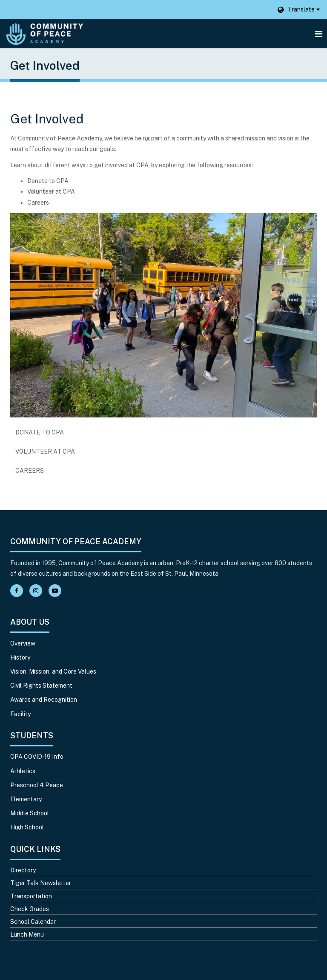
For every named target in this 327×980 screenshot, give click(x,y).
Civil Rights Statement (41, 686)
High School (27, 827)
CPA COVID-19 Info (37, 757)
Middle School (30, 813)
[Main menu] (318, 34)
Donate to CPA (40, 432)
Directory (23, 870)
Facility (20, 714)
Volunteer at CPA (45, 451)
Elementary (26, 799)
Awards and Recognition (44, 700)
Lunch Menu (27, 934)
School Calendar (33, 922)
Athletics (23, 771)
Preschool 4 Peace (37, 785)
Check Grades (30, 909)
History (20, 657)
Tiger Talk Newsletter (41, 883)
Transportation (31, 896)
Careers (43, 473)
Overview (23, 643)
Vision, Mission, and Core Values (53, 671)
